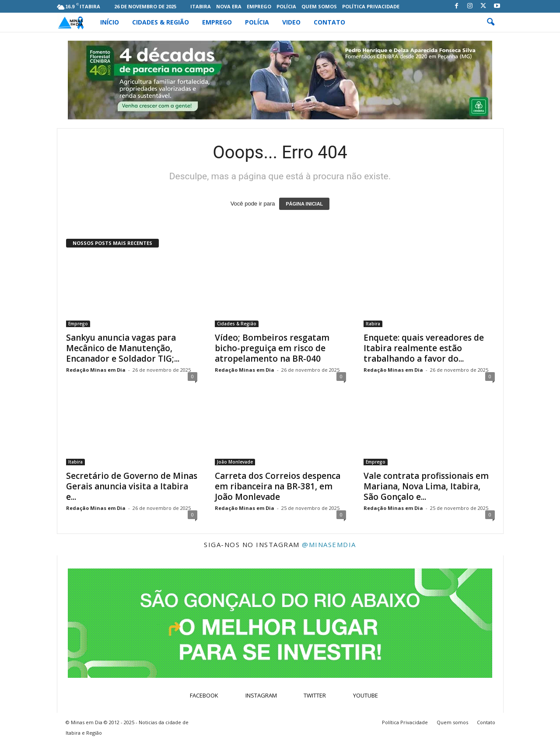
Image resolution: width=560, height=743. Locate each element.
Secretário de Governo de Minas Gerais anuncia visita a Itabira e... (132, 486)
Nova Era (229, 6)
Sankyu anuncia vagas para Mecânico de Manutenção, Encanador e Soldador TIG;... (123, 348)
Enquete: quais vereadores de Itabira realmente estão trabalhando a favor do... (424, 348)
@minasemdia (329, 544)
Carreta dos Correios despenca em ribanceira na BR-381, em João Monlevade (278, 486)
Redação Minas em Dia (96, 370)
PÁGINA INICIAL (304, 204)
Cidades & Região (161, 22)
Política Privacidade (371, 6)
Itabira (201, 6)
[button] (490, 22)
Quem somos (319, 6)
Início (110, 22)
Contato (329, 22)
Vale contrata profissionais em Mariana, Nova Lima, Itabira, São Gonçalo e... (426, 486)
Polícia (286, 6)
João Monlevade (235, 462)
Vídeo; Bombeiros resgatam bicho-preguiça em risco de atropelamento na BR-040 (272, 348)
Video (291, 22)
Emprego (259, 6)
